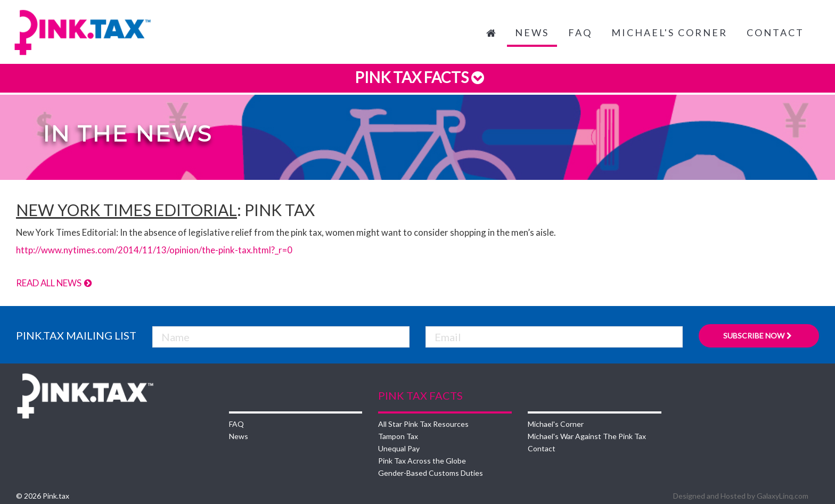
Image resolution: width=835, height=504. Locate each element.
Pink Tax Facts (418, 77)
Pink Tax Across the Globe (422, 461)
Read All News (54, 283)
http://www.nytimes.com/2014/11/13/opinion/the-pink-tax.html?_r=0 (154, 250)
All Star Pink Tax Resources (423, 424)
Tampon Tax (398, 436)
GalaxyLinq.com (783, 496)
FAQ (580, 32)
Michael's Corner (669, 32)
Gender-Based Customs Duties (431, 473)
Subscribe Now (759, 336)
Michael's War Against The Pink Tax (587, 436)
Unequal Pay (399, 448)
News (532, 32)
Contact (775, 32)
